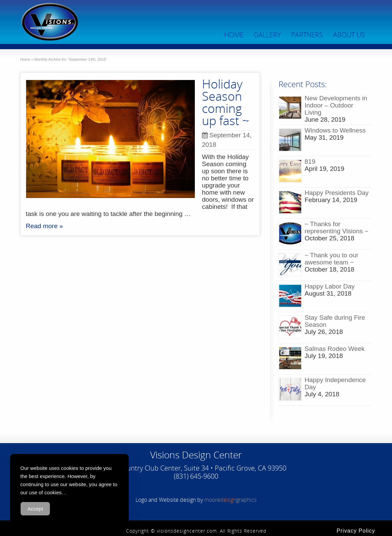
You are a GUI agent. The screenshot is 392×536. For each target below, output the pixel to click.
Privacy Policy (356, 531)
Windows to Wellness (335, 130)
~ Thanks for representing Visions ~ (336, 227)
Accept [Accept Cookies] (35, 509)
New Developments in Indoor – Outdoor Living (336, 105)
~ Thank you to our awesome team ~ (332, 259)
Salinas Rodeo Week (335, 349)
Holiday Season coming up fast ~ (226, 102)
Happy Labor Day (330, 286)
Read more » (44, 226)
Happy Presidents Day (337, 193)
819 (310, 162)
